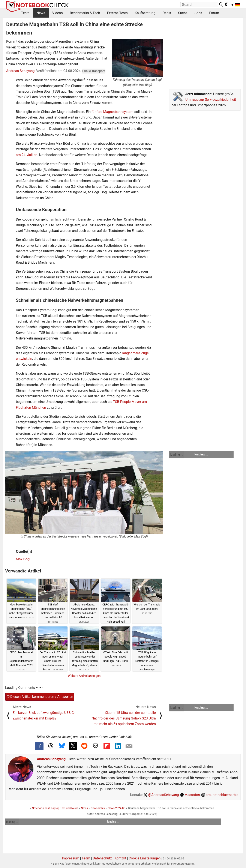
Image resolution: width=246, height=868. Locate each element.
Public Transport (94, 71)
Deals (167, 13)
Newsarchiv (98, 808)
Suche (183, 13)
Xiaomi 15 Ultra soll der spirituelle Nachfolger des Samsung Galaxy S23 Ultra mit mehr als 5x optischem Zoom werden (124, 718)
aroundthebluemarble (220, 795)
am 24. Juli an (27, 155)
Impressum (71, 858)
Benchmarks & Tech (85, 13)
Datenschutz (102, 858)
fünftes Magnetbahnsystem (112, 112)
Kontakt (120, 858)
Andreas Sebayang (20, 71)
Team (86, 858)
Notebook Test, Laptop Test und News (55, 808)
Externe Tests (117, 13)
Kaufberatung (145, 13)
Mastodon (190, 795)
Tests (25, 13)
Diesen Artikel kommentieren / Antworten (40, 697)
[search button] (221, 5)
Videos (58, 13)
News (41, 13)
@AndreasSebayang (161, 795)
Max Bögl (23, 559)
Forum (214, 13)
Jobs (198, 13)
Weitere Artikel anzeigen (84, 676)
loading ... (176, 455)
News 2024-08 (116, 808)
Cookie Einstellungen (145, 858)
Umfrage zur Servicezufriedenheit (211, 100)
